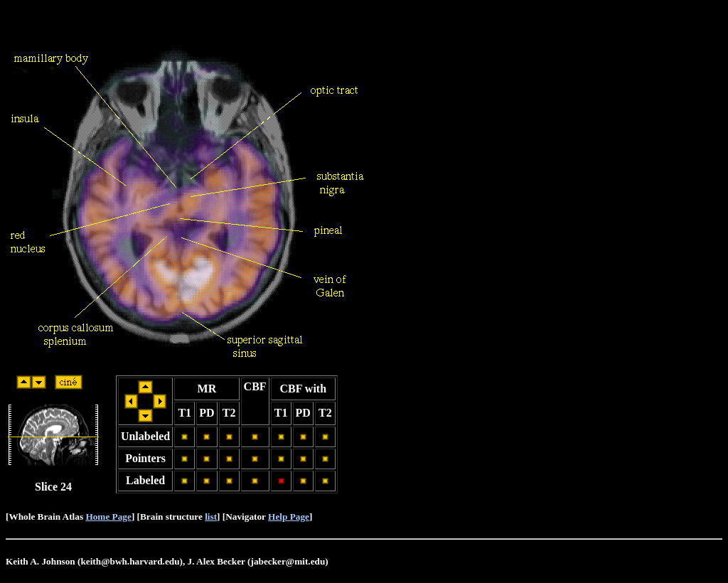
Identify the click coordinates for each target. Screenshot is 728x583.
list (211, 517)
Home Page (108, 517)
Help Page (289, 517)
